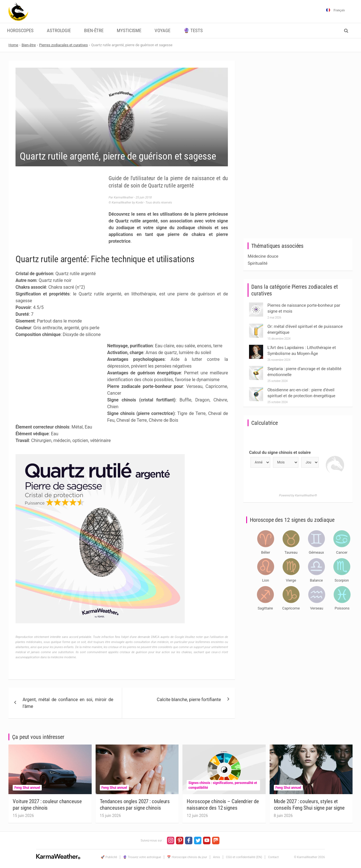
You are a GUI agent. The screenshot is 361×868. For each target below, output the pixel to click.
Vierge (291, 580)
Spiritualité (257, 263)
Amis (216, 857)
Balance (316, 580)
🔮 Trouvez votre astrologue (142, 857)
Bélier (266, 552)
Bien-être (94, 31)
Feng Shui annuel (27, 788)
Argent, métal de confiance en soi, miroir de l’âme (68, 703)
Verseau (316, 608)
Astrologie (59, 31)
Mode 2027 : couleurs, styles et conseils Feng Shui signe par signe (309, 805)
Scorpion (342, 580)
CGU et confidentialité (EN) (244, 857)
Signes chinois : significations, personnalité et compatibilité (223, 785)
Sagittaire (265, 608)
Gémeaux (316, 552)
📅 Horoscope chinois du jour (187, 857)
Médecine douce (263, 256)
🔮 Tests (193, 31)
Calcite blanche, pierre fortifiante (189, 700)
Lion (265, 580)
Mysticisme (129, 31)
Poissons (342, 608)
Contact (273, 857)
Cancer (342, 552)
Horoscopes (20, 31)
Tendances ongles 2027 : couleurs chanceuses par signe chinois (135, 805)
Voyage (162, 31)
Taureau (291, 552)
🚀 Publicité (109, 857)
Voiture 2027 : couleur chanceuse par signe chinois (47, 805)
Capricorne (291, 608)
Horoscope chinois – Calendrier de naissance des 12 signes (223, 805)
